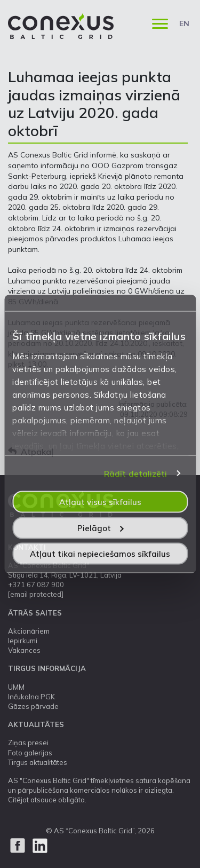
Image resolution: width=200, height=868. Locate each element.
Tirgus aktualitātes (38, 762)
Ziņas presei (28, 743)
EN (184, 23)
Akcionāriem (29, 631)
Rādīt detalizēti (136, 473)
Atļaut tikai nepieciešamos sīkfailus (100, 554)
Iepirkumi (23, 641)
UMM (16, 687)
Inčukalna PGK (31, 697)
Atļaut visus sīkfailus (100, 502)
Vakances (24, 650)
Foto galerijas (30, 753)
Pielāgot (101, 528)
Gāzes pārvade (33, 706)
